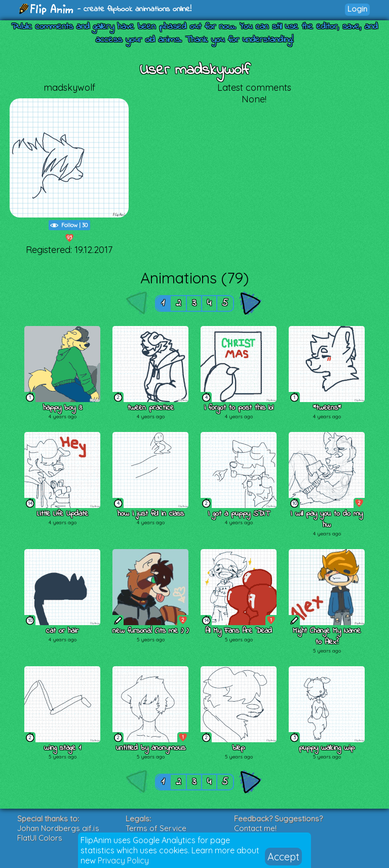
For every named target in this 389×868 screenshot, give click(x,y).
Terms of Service (156, 828)
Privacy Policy (123, 860)
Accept (283, 857)
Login (357, 9)
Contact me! (255, 828)
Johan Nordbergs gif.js (58, 828)
